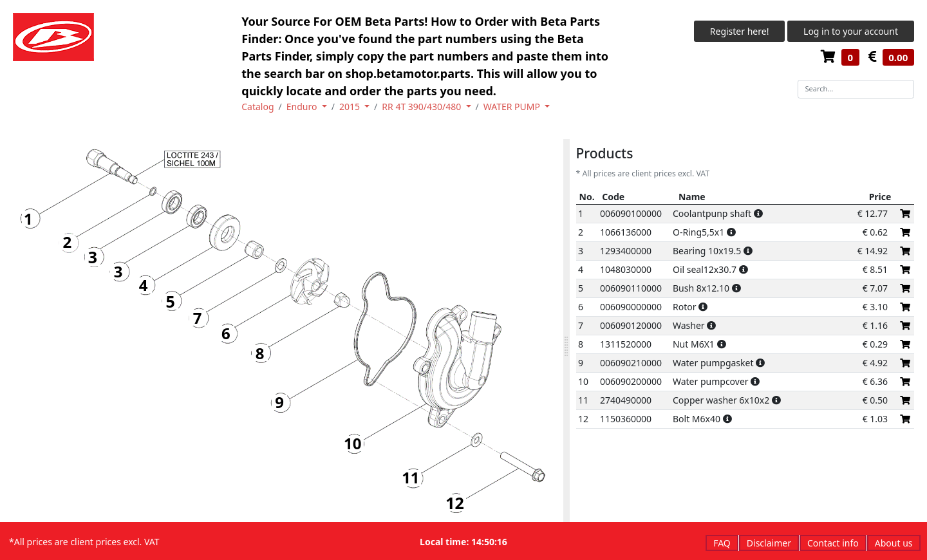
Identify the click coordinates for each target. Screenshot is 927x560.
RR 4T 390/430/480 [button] (423, 107)
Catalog (257, 107)
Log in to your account (851, 31)
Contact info (833, 543)
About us (894, 543)
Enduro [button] (303, 107)
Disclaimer (769, 543)
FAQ (722, 543)
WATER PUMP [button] (513, 107)
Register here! (740, 31)
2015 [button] (351, 107)
